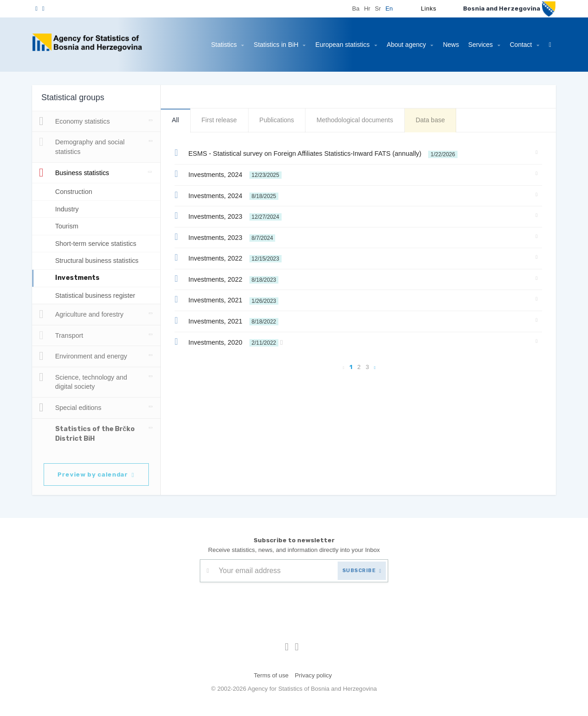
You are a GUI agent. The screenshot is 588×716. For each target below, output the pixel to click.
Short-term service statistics (101, 243)
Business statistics (77, 173)
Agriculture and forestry (84, 314)
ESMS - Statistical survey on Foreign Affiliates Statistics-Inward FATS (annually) (325, 153)
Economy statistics (78, 121)
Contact (519, 44)
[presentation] (270, 604)
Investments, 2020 (235, 341)
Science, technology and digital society (84, 381)
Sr (378, 9)
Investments (77, 278)
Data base (438, 120)
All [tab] (175, 120)
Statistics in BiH (265, 44)
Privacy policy (314, 675)
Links (428, 9)
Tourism (68, 226)
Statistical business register (99, 295)
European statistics (335, 44)
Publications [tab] (279, 120)
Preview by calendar (98, 474)
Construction (75, 191)
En (389, 9)
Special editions (71, 408)
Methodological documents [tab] (360, 120)
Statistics (209, 44)
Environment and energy (84, 356)
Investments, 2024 (233, 174)
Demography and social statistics (82, 146)
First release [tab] (220, 120)
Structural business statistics (102, 260)
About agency (401, 44)
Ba (356, 9)
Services (477, 44)
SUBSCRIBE (360, 570)
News (444, 44)
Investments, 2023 (232, 216)
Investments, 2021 (231, 299)
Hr (367, 9)
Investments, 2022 (233, 257)
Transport (62, 335)
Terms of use (270, 675)
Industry (68, 209)
